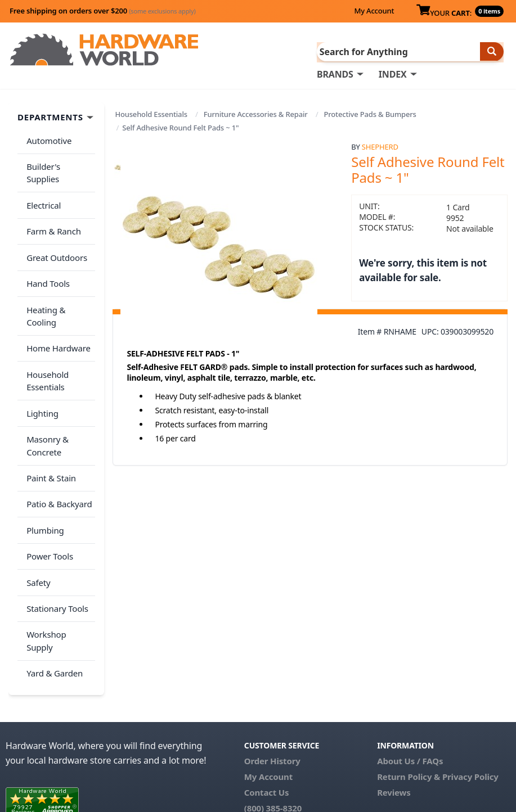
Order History (272, 649)
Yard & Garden (52, 563)
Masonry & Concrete (45, 379)
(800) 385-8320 (273, 696)
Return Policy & (409, 665)
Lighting (40, 350)
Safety (36, 497)
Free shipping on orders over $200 (103, 11)
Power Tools (48, 474)
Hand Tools (46, 249)
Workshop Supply (58, 541)
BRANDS (335, 74)
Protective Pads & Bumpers (370, 114)
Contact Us (267, 680)
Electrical (41, 182)
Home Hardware (56, 294)
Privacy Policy (470, 665)
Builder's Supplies (59, 160)
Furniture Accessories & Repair (256, 114)
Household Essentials (151, 114)
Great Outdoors (55, 227)
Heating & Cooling (60, 271)
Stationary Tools (55, 518)
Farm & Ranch (51, 205)
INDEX (393, 74)
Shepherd (380, 146)
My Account (374, 11)
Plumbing (43, 452)
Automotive (47, 138)
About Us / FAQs (410, 649)
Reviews (394, 680)
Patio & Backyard (57, 430)
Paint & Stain (49, 408)
